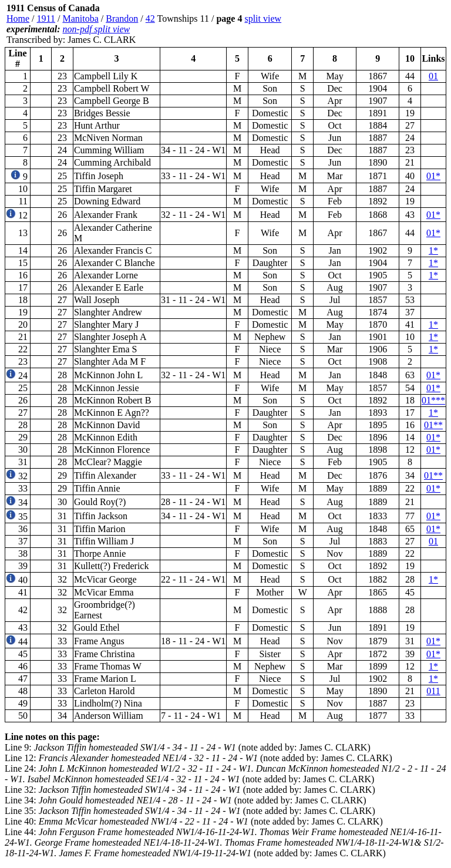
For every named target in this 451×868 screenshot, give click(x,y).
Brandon (122, 18)
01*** (433, 400)
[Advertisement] (376, 24)
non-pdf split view (97, 29)
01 (433, 76)
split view (263, 18)
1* (433, 250)
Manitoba (80, 18)
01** (433, 425)
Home (18, 18)
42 (150, 18)
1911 (46, 18)
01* (433, 176)
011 (433, 691)
